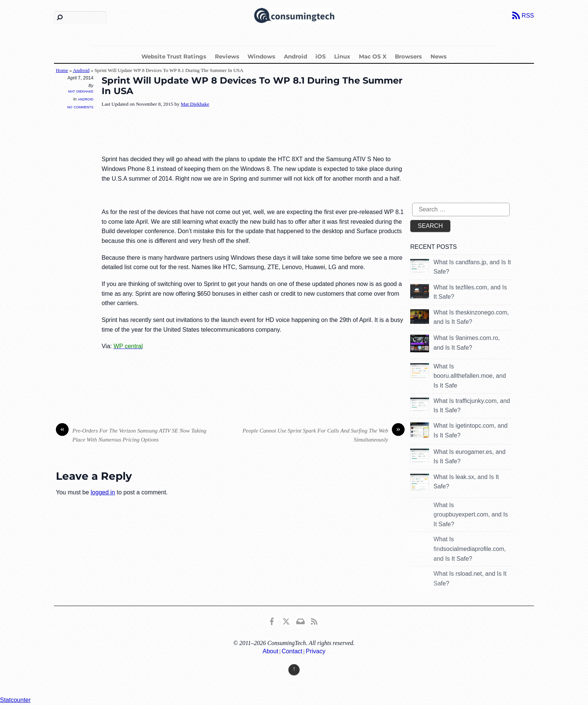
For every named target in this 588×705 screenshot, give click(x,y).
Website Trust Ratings (174, 56)
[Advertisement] (238, 132)
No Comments (80, 107)
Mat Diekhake (81, 91)
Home (62, 70)
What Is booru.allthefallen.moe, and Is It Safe (470, 376)
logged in (103, 492)
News (439, 56)
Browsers (408, 56)
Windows (261, 56)
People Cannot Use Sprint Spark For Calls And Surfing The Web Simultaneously (324, 435)
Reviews (227, 56)
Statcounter (15, 700)
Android (295, 56)
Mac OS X (373, 56)
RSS (528, 16)
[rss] (314, 620)
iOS (321, 56)
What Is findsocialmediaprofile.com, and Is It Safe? (470, 549)
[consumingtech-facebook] (272, 620)
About (270, 651)
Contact (292, 651)
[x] (286, 620)
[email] (300, 620)
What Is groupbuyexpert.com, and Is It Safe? (471, 515)
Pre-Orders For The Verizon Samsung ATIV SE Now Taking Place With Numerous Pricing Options (131, 435)
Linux (342, 56)
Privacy (315, 651)
